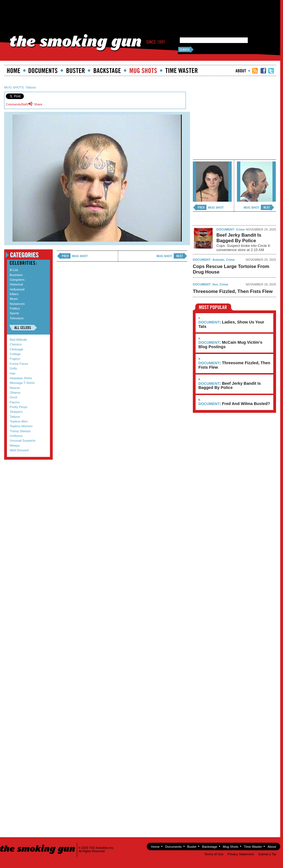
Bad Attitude (18, 340)
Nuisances (17, 304)
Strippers (16, 412)
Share (37, 104)
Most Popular (213, 307)
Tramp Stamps (20, 431)
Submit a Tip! (27, 476)
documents (43, 70)
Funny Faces (19, 364)
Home (14, 70)
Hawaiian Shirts (21, 378)
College (15, 354)
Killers (14, 294)
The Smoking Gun (38, 844)
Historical (16, 284)
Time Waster (181, 70)
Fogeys (15, 359)
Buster (75, 70)
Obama (15, 393)
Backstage (107, 70)
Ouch (14, 397)
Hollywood (17, 289)
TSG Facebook (263, 71)
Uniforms (16, 436)
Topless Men (19, 421)
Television (17, 318)
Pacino (15, 402)
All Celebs (23, 328)
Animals (218, 260)
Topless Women (21, 426)
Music (14, 299)
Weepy (15, 446)
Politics (15, 308)
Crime (240, 229)
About (241, 71)
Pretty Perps (19, 407)
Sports (14, 313)
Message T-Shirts (22, 383)
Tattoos (31, 87)
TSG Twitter (271, 71)
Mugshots (143, 70)
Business (16, 275)
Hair (13, 373)
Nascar (15, 388)
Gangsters (17, 280)
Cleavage (17, 349)
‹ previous (64, 256)
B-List (14, 270)
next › (180, 256)
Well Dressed (19, 450)
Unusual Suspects (23, 441)
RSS (255, 71)
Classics (16, 344)
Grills (13, 368)
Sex (215, 284)
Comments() (17, 104)
